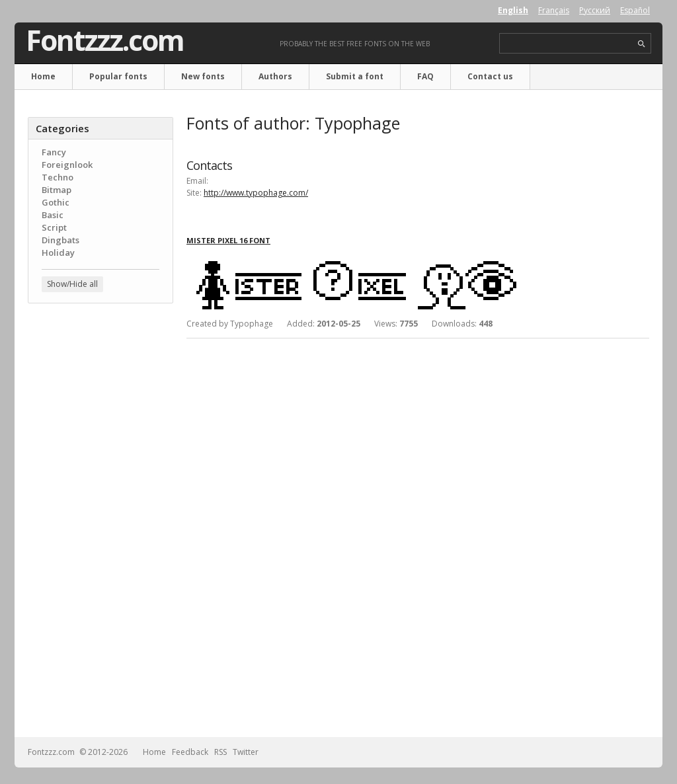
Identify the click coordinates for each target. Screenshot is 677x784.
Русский (595, 10)
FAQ (425, 76)
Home (43, 76)
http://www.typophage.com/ (256, 193)
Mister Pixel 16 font (228, 240)
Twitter (246, 752)
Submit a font (355, 76)
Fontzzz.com (105, 40)
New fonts (203, 76)
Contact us (490, 76)
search (642, 44)
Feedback (190, 752)
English (513, 10)
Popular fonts (118, 76)
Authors (275, 76)
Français (554, 10)
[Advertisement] (100, 526)
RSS (220, 752)
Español (635, 10)
